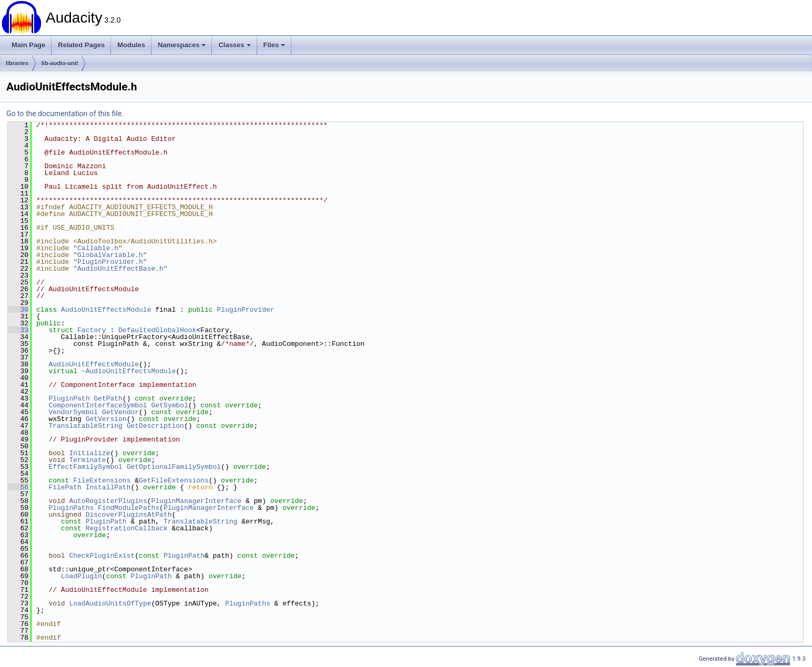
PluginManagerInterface (196, 501)
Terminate (87, 460)
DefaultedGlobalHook (157, 330)
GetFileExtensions (174, 480)
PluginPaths (71, 508)
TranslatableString (85, 426)
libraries (17, 63)
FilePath (65, 487)
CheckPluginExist (102, 556)
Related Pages (81, 45)
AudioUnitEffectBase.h (120, 269)
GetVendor (120, 412)
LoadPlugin (82, 576)
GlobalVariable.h (110, 255)
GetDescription (155, 426)
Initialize (89, 453)
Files (275, 45)
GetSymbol (169, 405)
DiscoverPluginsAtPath (129, 515)
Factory (92, 330)
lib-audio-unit (60, 63)
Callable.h (98, 248)
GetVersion (106, 419)
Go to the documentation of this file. (65, 114)
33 (18, 330)
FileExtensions (102, 480)
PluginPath (69, 398)
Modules (131, 45)
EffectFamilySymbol (85, 467)
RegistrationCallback (127, 528)
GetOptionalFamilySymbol (174, 467)
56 (18, 487)
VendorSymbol (73, 412)
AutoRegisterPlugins (108, 501)
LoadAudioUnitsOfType (110, 603)
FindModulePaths (129, 508)
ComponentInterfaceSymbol (98, 405)
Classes (234, 45)
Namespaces (182, 45)
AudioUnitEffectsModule (106, 310)
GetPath (108, 398)
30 (18, 310)
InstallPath (108, 487)
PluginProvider (245, 310)
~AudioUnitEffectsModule (129, 371)
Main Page (28, 45)
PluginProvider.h (110, 262)
